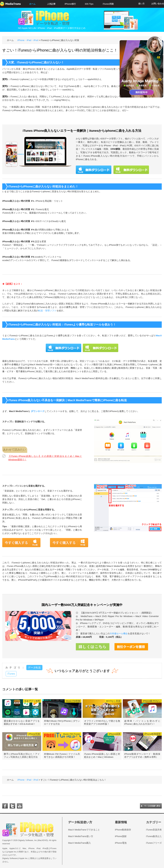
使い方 (141, 4)
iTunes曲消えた (154, 836)
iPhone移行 (70, 4)
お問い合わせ (158, 4)
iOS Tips (89, 4)
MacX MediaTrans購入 (80, 843)
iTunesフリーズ (154, 843)
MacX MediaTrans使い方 (81, 836)
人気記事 (51, 4)
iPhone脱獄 (121, 836)
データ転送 (34, 668)
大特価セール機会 (119, 633)
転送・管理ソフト (47, 311)
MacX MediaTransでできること (84, 830)
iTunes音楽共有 (154, 830)
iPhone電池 (121, 843)
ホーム (32, 4)
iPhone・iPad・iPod (28, 40)
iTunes (11, 674)
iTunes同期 (108, 4)
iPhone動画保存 (123, 830)
